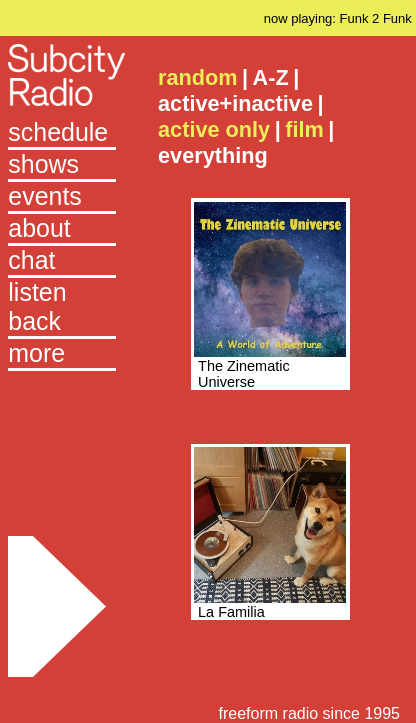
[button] (62, 355)
